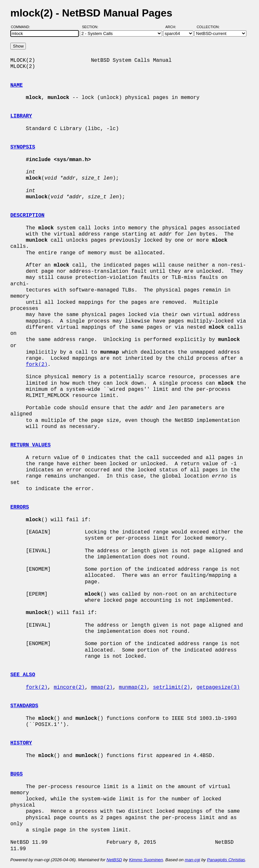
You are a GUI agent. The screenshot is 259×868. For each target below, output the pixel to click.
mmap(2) (102, 687)
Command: (22, 27)
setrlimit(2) (172, 687)
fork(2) (37, 365)
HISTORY (21, 743)
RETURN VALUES (31, 445)
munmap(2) (133, 687)
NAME (16, 85)
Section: (92, 27)
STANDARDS (24, 706)
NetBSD (114, 860)
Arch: (174, 27)
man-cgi (192, 860)
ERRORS (20, 507)
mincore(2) (69, 687)
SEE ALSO (23, 675)
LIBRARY (21, 116)
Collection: (208, 27)
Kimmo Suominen (146, 860)
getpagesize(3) (218, 687)
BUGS (16, 774)
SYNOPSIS (23, 147)
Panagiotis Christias (226, 860)
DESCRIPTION (27, 215)
